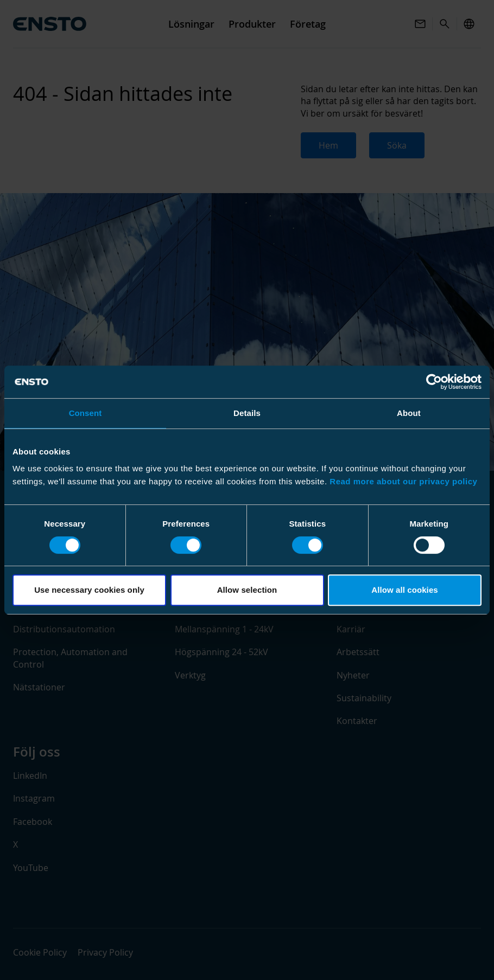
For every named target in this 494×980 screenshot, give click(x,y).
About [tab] (409, 413)
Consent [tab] (85, 413)
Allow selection (247, 590)
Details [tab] (247, 413)
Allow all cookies (405, 590)
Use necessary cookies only (89, 590)
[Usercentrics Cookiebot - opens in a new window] (434, 382)
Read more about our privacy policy (403, 481)
